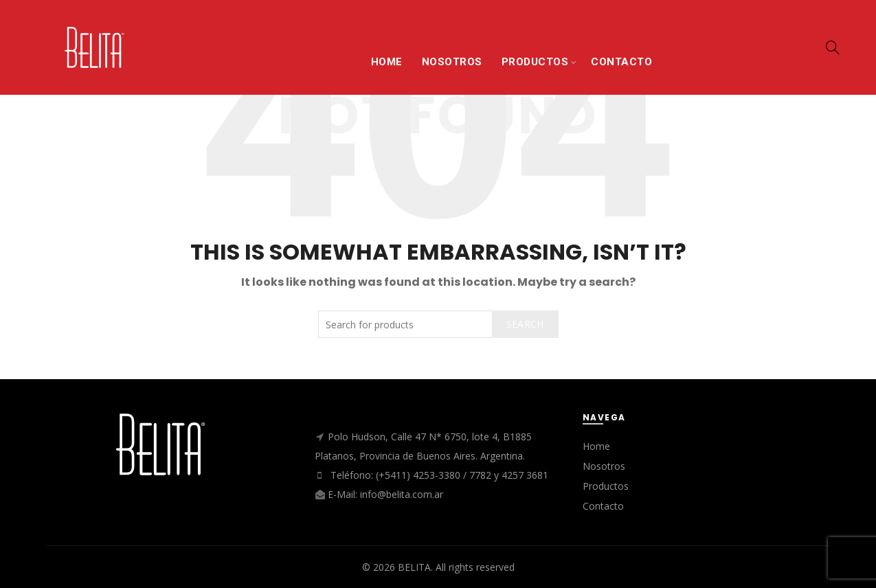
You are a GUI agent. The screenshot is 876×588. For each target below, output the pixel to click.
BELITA (414, 567)
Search (525, 324)
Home (596, 446)
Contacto (603, 506)
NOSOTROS (452, 62)
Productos (606, 486)
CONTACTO (621, 62)
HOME (387, 62)
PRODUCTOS (535, 62)
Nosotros (604, 466)
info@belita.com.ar (402, 494)
